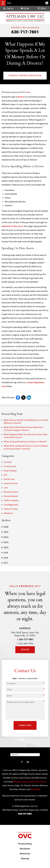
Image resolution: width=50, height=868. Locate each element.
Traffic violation (11, 500)
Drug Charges (10, 470)
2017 (5, 563)
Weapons (8, 513)
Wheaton (17, 781)
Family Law (9, 479)
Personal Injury (11, 492)
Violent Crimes (11, 509)
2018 (5, 558)
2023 (5, 542)
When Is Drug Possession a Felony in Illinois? (25, 441)
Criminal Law (10, 466)
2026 (5, 527)
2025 (5, 532)
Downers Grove (38, 781)
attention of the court (12, 226)
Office (42, 8)
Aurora (26, 781)
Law (29, 92)
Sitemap (25, 858)
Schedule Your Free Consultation (25, 76)
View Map (25, 650)
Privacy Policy (25, 844)
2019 (5, 553)
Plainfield (36, 789)
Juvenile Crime (11, 483)
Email (25, 8)
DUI (5, 475)
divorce (21, 97)
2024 (5, 537)
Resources (25, 853)
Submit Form (25, 725)
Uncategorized (11, 505)
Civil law (8, 462)
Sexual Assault (11, 496)
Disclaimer (25, 849)
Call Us (8, 8)
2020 (5, 547)
